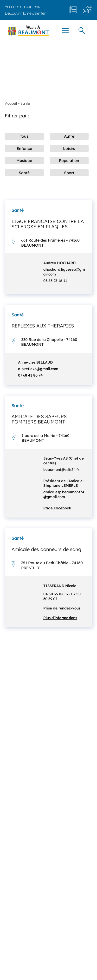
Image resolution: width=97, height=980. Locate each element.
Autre (69, 136)
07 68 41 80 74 (30, 375)
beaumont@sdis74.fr (61, 470)
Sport (69, 173)
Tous (24, 136)
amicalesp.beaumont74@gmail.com (64, 494)
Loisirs (69, 148)
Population (69, 160)
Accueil (11, 103)
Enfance (24, 148)
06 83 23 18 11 (55, 281)
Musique (24, 160)
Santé (24, 173)
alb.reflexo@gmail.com (38, 369)
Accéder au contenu (23, 6)
